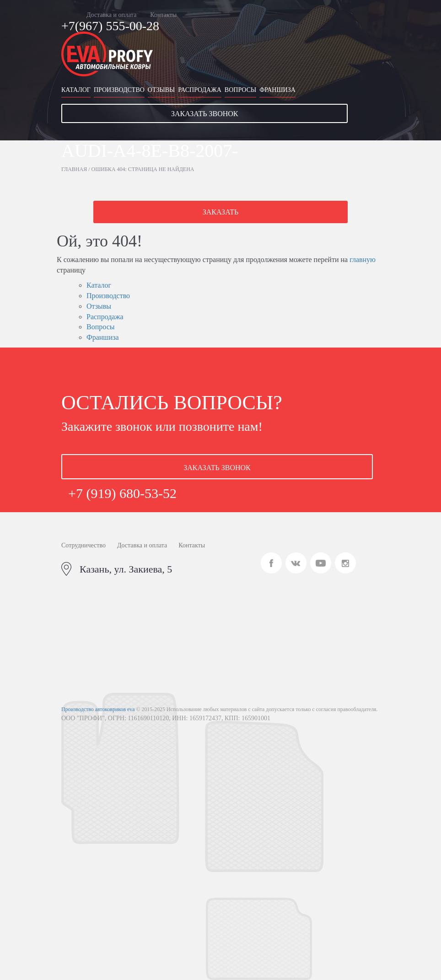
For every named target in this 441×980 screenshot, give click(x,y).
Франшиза (277, 90)
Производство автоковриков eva (98, 709)
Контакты (163, 15)
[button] (220, 113)
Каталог (76, 90)
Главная (74, 169)
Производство (119, 90)
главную (363, 260)
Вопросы (240, 90)
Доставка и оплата (111, 15)
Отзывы (161, 90)
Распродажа (200, 90)
